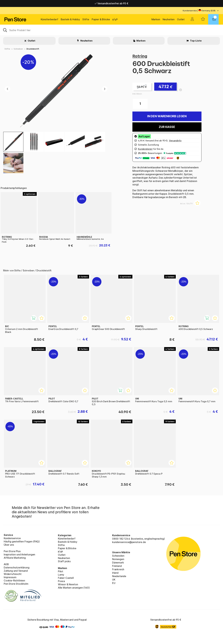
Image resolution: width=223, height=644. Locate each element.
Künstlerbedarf (49, 19)
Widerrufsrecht (13, 574)
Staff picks (64, 561)
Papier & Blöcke (101, 19)
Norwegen (118, 559)
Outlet (181, 19)
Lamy (61, 575)
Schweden (118, 556)
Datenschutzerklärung (16, 567)
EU (114, 583)
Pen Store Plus (12, 551)
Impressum (10, 577)
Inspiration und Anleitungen (19, 554)
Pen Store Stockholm (16, 584)
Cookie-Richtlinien (14, 580)
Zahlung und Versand (16, 571)
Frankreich (118, 569)
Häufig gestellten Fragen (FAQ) (22, 541)
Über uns (9, 545)
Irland (115, 573)
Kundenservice (190, 11)
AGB (6, 564)
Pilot (61, 571)
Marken (156, 19)
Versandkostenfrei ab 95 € (111, 3)
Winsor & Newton (68, 584)
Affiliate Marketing (15, 558)
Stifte (86, 19)
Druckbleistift (33, 49)
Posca (61, 581)
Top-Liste (196, 41)
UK (114, 580)
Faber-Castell (66, 578)
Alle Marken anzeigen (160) (74, 588)
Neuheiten (169, 19)
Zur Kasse (167, 127)
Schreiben (18, 49)
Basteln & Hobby (70, 19)
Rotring (140, 56)
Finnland (117, 566)
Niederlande (119, 576)
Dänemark (118, 563)
